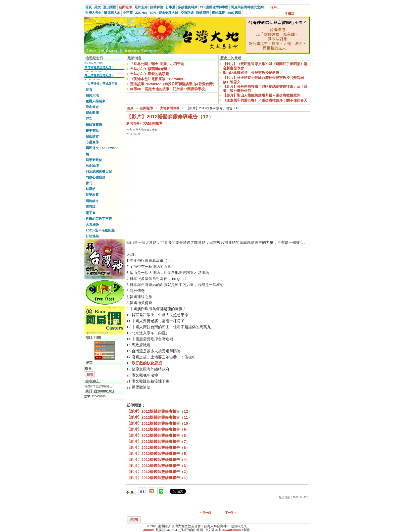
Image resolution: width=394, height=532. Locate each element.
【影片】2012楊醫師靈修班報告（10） (159, 423)
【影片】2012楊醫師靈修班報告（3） (158, 466)
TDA (153, 13)
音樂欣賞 (92, 195)
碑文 (89, 118)
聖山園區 (110, 7)
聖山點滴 (92, 113)
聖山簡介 (92, 107)
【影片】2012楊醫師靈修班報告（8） (158, 435)
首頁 (88, 7)
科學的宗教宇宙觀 (99, 219)
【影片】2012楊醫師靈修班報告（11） (159, 417)
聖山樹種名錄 (168, 13)
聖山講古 (92, 136)
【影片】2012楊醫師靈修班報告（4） (158, 460)
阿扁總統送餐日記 (99, 172)
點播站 (91, 189)
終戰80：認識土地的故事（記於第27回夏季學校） (169, 89)
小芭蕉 (128, 13)
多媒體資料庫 (188, 7)
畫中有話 (92, 131)
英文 (97, 7)
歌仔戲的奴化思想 (147, 363)
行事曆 (170, 7)
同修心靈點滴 (95, 177)
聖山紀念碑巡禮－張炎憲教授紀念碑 (251, 73)
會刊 (89, 183)
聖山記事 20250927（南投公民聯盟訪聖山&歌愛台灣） (173, 84)
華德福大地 (112, 13)
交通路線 (187, 13)
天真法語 (92, 225)
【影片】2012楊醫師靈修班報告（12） (159, 411)
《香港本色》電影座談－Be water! (157, 79)
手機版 (290, 14)
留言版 (91, 207)
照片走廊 (141, 7)
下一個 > (230, 513)
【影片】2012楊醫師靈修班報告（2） (158, 472)
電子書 (91, 213)
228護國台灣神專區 (214, 7)
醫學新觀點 (94, 160)
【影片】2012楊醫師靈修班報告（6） (158, 447)
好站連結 (92, 236)
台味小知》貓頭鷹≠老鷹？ (151, 69)
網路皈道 (92, 201)
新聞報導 (125, 7)
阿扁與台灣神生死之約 (247, 7)
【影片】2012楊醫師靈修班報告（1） (158, 478)
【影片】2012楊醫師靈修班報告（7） (158, 441)
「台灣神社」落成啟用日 (101, 84)
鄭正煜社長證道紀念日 (100, 75)
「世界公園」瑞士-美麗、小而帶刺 (157, 64)
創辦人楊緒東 (95, 101)
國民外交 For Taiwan (101, 148)
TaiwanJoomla (232, 530)
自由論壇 (92, 166)
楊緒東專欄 (94, 125)
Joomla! (150, 530)
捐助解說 (157, 7)
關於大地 (92, 95)
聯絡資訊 (203, 13)
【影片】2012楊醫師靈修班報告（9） (158, 429)
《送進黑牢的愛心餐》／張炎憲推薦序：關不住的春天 (265, 100)
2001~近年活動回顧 (100, 230)
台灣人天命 (93, 13)
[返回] (134, 519)
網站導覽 (218, 13)
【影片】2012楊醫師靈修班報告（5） (158, 453)
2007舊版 (234, 13)
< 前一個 (206, 513)
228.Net (141, 13)
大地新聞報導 (170, 108)
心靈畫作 (92, 142)
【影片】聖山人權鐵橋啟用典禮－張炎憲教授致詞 (262, 95)
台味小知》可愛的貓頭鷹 (150, 74)
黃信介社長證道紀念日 (100, 67)
